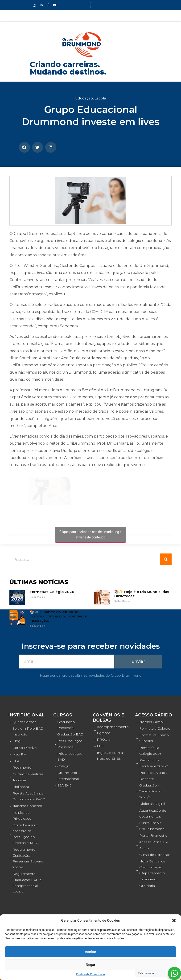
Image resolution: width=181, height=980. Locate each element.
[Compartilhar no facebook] (24, 147)
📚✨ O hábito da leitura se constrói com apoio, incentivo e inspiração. (58, 616)
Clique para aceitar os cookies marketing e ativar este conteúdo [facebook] (90, 535)
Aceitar (90, 952)
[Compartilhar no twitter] (38, 147)
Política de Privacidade (90, 974)
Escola (100, 98)
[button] (174, 921)
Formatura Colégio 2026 (52, 592)
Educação (84, 98)
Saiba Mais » (37, 597)
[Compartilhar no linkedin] (51, 147)
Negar (91, 965)
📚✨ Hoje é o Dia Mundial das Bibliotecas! (142, 594)
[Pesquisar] (166, 559)
